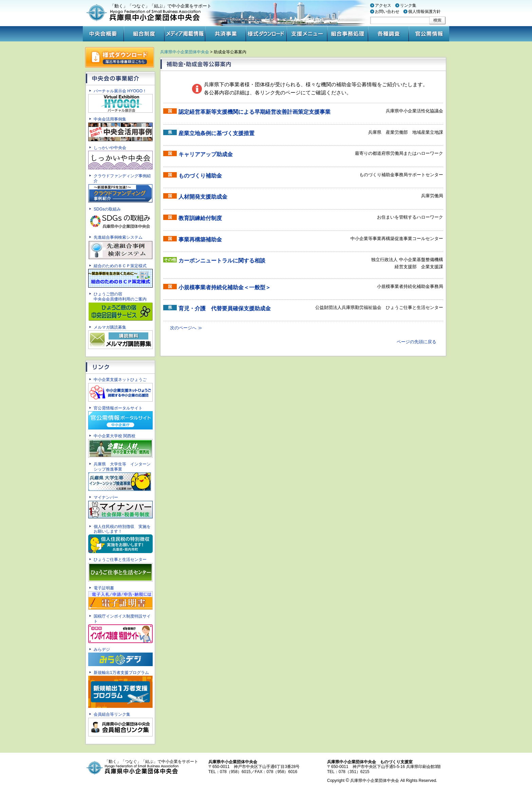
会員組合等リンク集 (120, 724)
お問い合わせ (387, 12)
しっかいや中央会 (120, 157)
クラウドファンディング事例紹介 (120, 188)
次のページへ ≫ (186, 328)
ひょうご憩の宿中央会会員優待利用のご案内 (120, 306)
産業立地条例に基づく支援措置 (216, 133)
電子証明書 (120, 598)
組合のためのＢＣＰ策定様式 (120, 276)
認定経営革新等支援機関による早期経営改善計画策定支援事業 (254, 112)
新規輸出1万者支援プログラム (120, 689)
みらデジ (120, 657)
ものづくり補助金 (200, 176)
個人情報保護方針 (424, 12)
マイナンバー (120, 507)
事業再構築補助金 (200, 240)
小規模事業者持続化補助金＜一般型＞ (225, 287)
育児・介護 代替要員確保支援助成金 (225, 308)
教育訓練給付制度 (200, 218)
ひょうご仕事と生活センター (120, 569)
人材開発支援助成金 (203, 197)
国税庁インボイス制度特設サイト (120, 628)
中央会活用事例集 (120, 129)
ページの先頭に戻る (416, 342)
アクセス (383, 5)
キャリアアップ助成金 (206, 154)
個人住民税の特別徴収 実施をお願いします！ (120, 539)
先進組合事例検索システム (120, 247)
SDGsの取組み (120, 219)
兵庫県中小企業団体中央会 (185, 52)
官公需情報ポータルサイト (120, 418)
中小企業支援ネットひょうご (120, 389)
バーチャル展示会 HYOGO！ (120, 101)
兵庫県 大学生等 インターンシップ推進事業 (120, 476)
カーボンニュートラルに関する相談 (222, 261)
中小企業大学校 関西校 (120, 446)
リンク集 (408, 5)
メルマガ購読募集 (120, 337)
